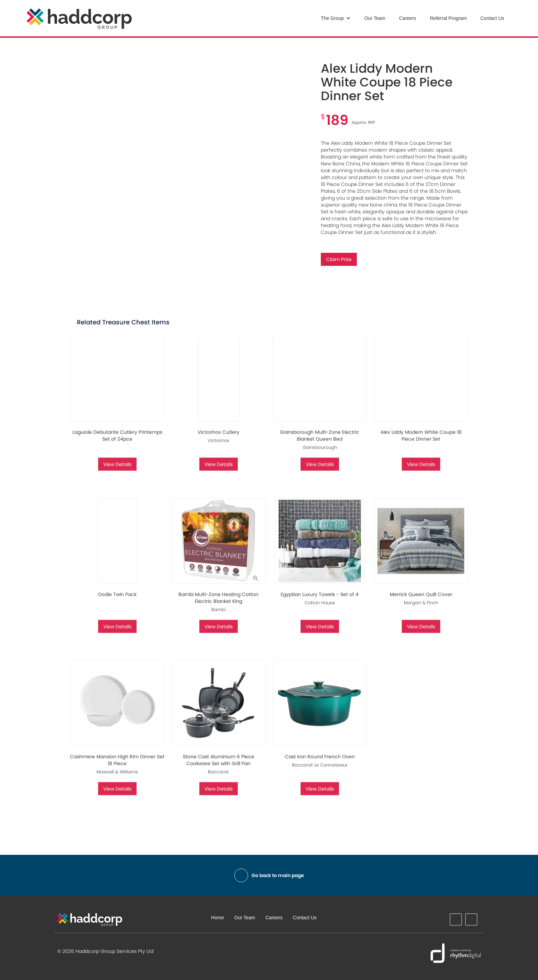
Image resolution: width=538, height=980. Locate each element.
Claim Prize (339, 259)
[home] (79, 19)
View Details (117, 469)
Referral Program (448, 18)
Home (217, 918)
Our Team (375, 18)
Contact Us (492, 18)
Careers (408, 18)
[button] (336, 18)
